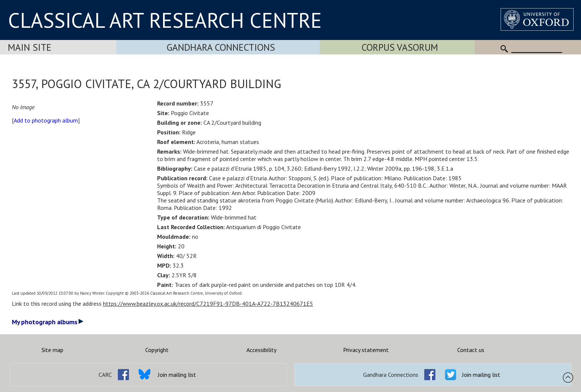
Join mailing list (177, 375)
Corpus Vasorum (400, 47)
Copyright (157, 350)
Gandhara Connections (221, 47)
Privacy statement (366, 350)
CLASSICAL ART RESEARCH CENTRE (165, 20)
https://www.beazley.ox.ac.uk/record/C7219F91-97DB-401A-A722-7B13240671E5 (208, 304)
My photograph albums (48, 322)
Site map (52, 350)
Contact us (471, 350)
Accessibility (261, 350)
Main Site (30, 47)
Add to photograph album (46, 120)
